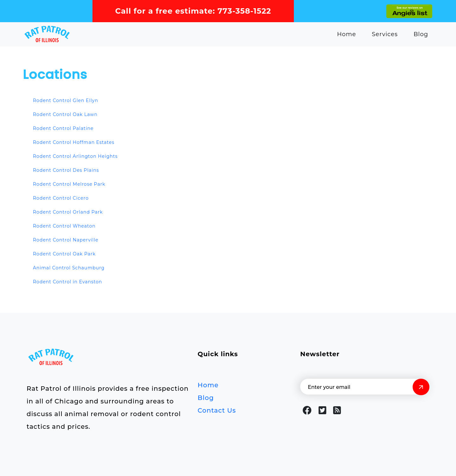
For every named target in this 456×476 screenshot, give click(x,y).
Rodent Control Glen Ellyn (66, 100)
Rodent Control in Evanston (68, 282)
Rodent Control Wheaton (64, 226)
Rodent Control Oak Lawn (65, 114)
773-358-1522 (244, 11)
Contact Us (217, 410)
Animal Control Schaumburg (69, 268)
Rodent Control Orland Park (68, 212)
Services (385, 34)
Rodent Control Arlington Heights (75, 156)
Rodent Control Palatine (63, 128)
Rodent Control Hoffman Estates (74, 142)
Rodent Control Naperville (66, 240)
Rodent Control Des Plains (66, 170)
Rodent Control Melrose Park (69, 184)
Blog (421, 34)
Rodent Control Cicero (61, 198)
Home (346, 34)
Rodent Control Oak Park (64, 254)
